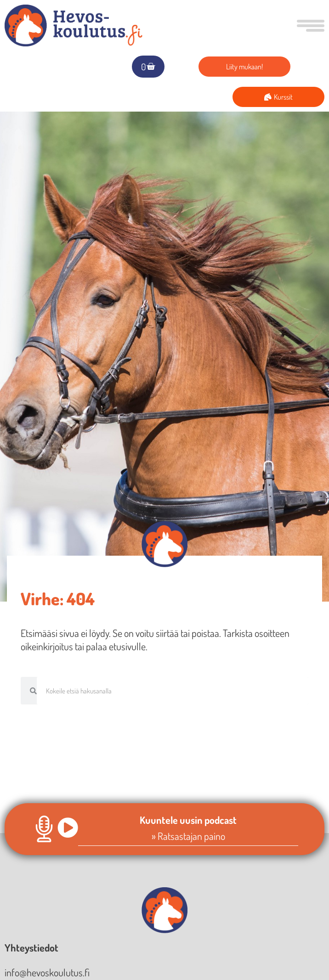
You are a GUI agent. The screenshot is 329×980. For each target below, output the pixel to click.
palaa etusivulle (116, 646)
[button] (308, 26)
